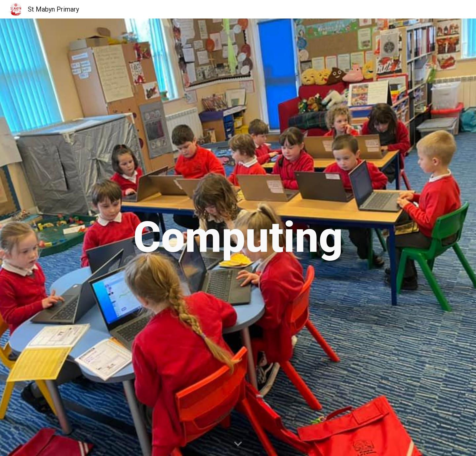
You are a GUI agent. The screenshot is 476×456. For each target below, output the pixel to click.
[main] (238, 237)
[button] (238, 444)
